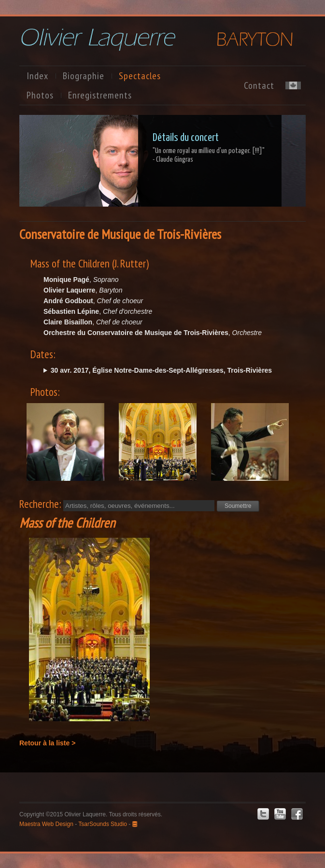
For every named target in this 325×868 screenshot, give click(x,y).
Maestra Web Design (46, 824)
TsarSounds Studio (103, 824)
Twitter (263, 814)
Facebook (297, 814)
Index (37, 76)
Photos (40, 95)
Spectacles (140, 76)
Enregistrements (100, 95)
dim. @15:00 (172, 370)
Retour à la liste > (47, 743)
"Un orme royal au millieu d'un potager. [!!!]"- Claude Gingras (209, 155)
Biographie (84, 76)
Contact (259, 85)
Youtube (280, 814)
